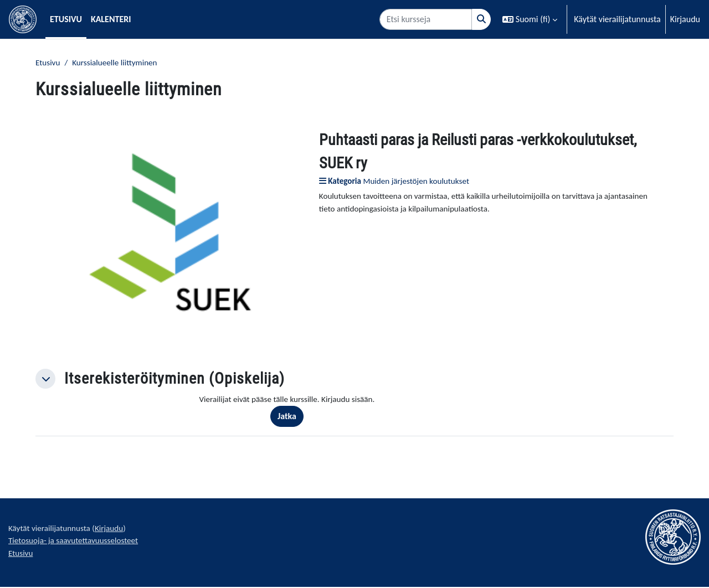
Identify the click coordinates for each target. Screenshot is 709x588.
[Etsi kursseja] (426, 19)
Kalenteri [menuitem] (111, 19)
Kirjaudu (685, 19)
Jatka (292, 417)
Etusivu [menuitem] (66, 19)
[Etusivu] (23, 19)
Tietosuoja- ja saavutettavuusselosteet (77, 543)
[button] (530, 19)
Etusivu (48, 63)
